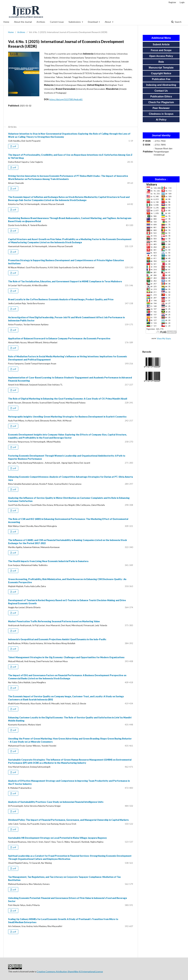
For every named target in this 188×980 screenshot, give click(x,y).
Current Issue (57, 22)
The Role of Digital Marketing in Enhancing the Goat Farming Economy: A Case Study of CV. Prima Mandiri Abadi (68, 399)
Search (178, 22)
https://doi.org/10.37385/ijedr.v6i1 (66, 99)
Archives (41, 22)
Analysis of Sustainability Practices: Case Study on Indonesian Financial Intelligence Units (56, 802)
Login (182, 2)
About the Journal (23, 22)
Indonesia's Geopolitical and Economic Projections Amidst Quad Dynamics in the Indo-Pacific (57, 639)
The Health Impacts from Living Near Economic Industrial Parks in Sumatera (48, 561)
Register (172, 2)
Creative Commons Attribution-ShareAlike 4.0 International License (70, 971)
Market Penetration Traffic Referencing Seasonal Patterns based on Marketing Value (54, 621)
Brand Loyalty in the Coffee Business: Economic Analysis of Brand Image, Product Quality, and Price (61, 299)
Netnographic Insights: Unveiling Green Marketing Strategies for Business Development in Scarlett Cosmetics (67, 417)
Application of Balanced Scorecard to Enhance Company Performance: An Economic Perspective (59, 338)
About (108, 22)
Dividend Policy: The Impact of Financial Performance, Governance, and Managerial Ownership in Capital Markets (68, 820)
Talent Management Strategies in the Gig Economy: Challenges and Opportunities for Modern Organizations (66, 657)
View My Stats (164, 338)
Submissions (75, 22)
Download (93, 22)
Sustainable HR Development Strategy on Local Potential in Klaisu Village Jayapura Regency (57, 838)
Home (6, 22)
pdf (14, 146)
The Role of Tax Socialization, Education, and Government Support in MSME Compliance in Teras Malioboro (65, 281)
